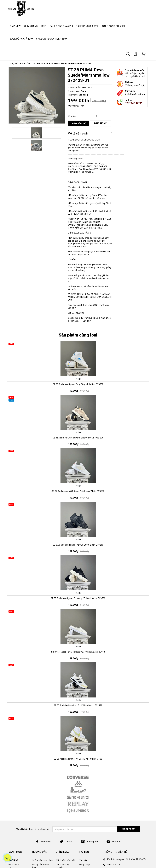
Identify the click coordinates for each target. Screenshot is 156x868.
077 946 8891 (134, 103)
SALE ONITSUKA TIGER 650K (52, 39)
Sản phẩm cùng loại (78, 335)
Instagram (90, 842)
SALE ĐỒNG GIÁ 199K (22, 39)
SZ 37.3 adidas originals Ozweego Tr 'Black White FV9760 (78, 598)
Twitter (66, 842)
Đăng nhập (85, 864)
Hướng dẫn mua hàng (42, 860)
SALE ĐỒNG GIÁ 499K (61, 26)
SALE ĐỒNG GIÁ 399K (88, 26)
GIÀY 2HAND (31, 26)
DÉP (44, 26)
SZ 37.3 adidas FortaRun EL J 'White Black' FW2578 (78, 705)
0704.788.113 (113, 864)
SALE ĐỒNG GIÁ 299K (114, 26)
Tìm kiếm (84, 860)
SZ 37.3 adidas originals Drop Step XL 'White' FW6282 (78, 384)
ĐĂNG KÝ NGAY (129, 829)
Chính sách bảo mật (65, 860)
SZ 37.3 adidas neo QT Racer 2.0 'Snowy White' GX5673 (78, 491)
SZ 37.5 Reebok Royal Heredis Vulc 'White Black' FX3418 (78, 652)
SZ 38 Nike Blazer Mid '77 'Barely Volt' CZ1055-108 (78, 759)
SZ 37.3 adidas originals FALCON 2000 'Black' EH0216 (78, 545)
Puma (83, 91)
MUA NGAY (100, 123)
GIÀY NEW (15, 26)
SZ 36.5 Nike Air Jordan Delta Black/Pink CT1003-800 (78, 438)
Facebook (43, 842)
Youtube (114, 842)
